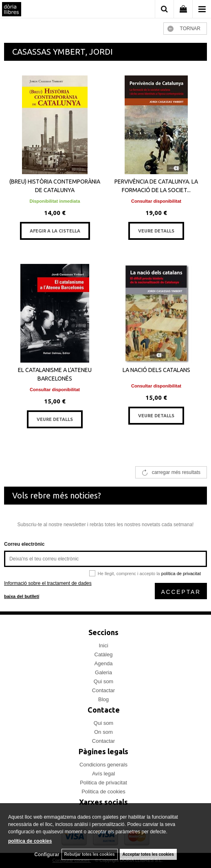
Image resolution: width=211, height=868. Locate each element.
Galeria (103, 672)
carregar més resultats (176, 472)
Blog (103, 699)
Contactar (103, 690)
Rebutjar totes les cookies (90, 854)
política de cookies (30, 841)
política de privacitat (181, 573)
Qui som (103, 681)
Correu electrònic (24, 544)
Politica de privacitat (103, 783)
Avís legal (103, 774)
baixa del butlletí (22, 596)
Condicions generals (103, 765)
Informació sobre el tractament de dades (48, 583)
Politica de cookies (103, 792)
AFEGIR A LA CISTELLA (55, 231)
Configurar (47, 855)
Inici (103, 645)
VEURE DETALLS (156, 231)
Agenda (104, 663)
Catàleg (104, 654)
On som (103, 732)
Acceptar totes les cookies (148, 854)
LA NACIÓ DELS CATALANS (156, 370)
